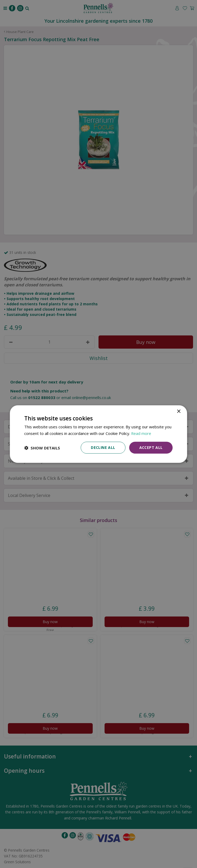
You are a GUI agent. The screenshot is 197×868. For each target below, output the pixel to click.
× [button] (179, 411)
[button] (42, 448)
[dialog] (98, 434)
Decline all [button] (103, 447)
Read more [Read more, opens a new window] (141, 433)
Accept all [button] (151, 447)
